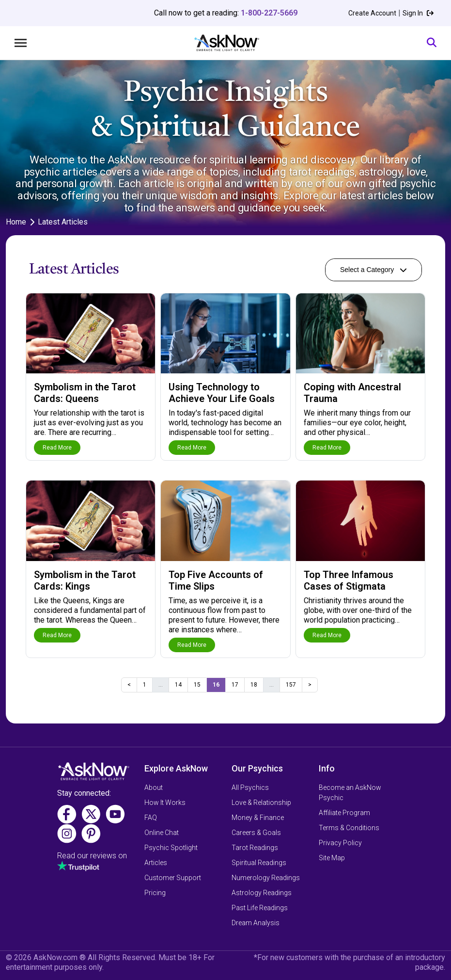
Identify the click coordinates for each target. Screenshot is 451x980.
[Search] (432, 43)
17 (235, 685)
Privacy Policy (340, 843)
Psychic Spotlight (171, 848)
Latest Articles (63, 222)
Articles (156, 863)
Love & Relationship (261, 803)
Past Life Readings (260, 908)
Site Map (332, 858)
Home (16, 222)
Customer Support (173, 878)
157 (291, 685)
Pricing (155, 893)
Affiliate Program (344, 813)
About (154, 787)
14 (178, 685)
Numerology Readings (266, 878)
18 (254, 685)
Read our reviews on (92, 856)
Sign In (418, 13)
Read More (57, 448)
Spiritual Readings (259, 863)
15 (197, 685)
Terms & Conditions (349, 828)
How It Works (165, 803)
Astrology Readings (262, 893)
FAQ (151, 818)
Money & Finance (258, 818)
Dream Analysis (256, 923)
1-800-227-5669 (269, 13)
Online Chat (162, 833)
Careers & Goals (256, 833)
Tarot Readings (255, 848)
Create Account (372, 13)
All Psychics (250, 787)
